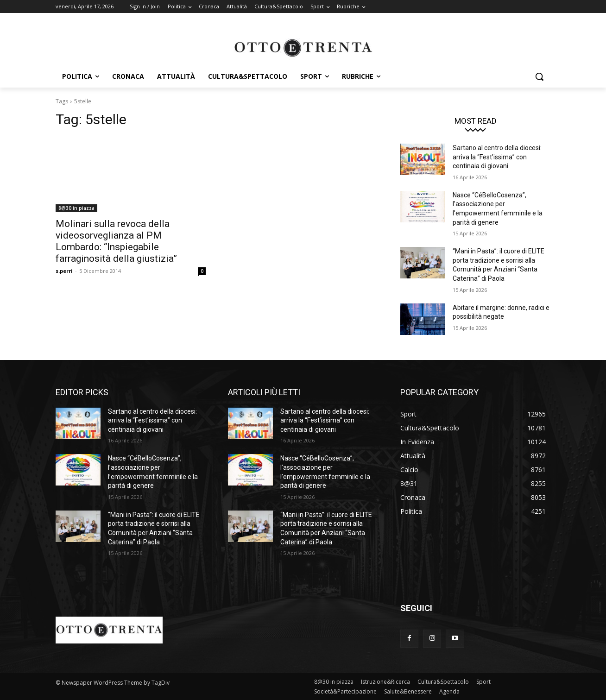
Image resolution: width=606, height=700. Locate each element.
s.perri (64, 271)
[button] (539, 76)
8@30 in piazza (76, 208)
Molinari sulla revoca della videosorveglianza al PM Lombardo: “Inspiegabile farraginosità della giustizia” (116, 241)
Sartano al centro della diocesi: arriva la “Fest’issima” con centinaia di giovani (497, 157)
